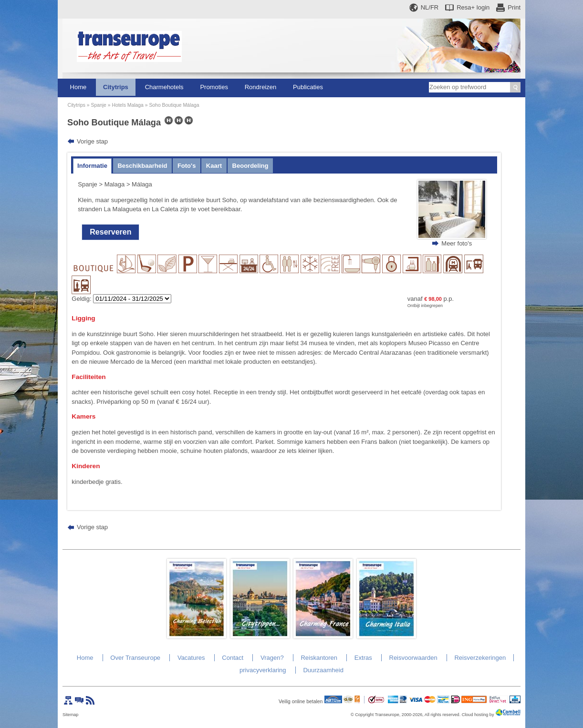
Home (78, 87)
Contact (233, 658)
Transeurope (387, 715)
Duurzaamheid (323, 670)
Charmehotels (164, 87)
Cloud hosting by (478, 715)
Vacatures (191, 658)
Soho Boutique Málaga (174, 105)
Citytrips (116, 87)
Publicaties (308, 87)
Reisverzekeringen (480, 658)
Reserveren (110, 232)
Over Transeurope (135, 658)
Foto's (187, 166)
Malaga (115, 184)
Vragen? (272, 658)
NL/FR (430, 7)
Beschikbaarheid (142, 166)
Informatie (92, 166)
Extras (363, 658)
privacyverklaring (263, 670)
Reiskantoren (319, 658)
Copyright (364, 715)
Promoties (214, 87)
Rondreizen (261, 87)
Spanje (98, 105)
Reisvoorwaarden (413, 658)
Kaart (214, 166)
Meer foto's (457, 243)
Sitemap (70, 715)
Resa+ (473, 7)
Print (514, 7)
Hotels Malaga (127, 105)
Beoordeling (250, 166)
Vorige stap (92, 141)
